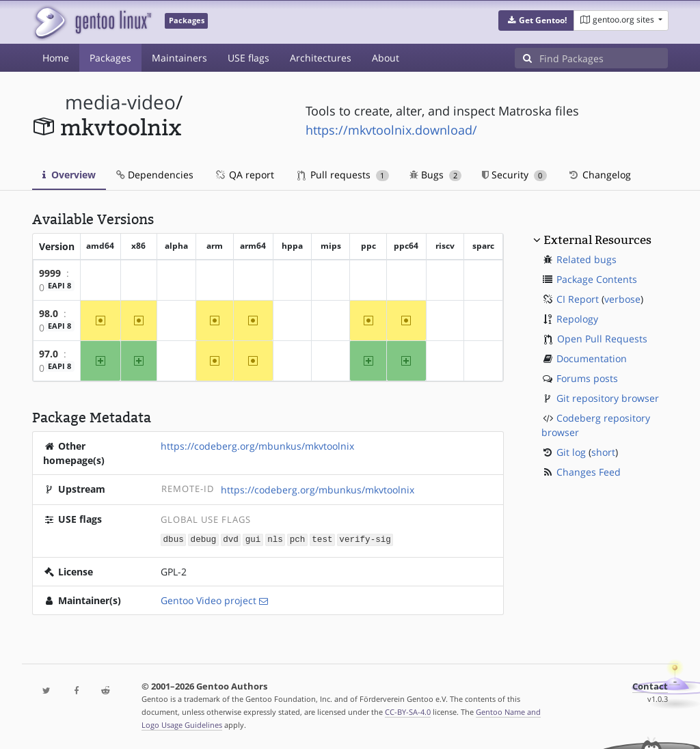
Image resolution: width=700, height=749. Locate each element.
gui (253, 539)
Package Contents (597, 279)
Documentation (592, 358)
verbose (622, 299)
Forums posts (587, 378)
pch (298, 539)
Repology (577, 319)
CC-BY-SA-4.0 (408, 711)
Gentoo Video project (208, 600)
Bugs (436, 175)
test (322, 539)
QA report (244, 175)
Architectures (321, 58)
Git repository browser (608, 398)
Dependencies (155, 175)
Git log (571, 452)
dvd (231, 539)
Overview (69, 175)
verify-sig (365, 539)
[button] (536, 21)
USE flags (248, 58)
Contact (650, 686)
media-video (120, 102)
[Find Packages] (604, 58)
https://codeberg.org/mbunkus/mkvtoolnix (257, 446)
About (386, 58)
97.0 (49, 354)
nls (275, 539)
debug (204, 539)
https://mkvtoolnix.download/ (391, 130)
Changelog (599, 175)
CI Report (578, 299)
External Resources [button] (597, 240)
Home (56, 58)
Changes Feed (589, 472)
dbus (174, 539)
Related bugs (587, 259)
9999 (50, 273)
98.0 (49, 313)
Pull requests (343, 175)
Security (514, 175)
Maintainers (179, 58)
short (603, 452)
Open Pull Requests (602, 339)
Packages (110, 58)
